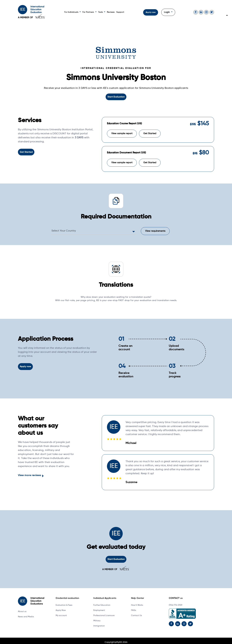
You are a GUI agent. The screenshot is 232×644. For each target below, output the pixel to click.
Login (167, 12)
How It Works (137, 602)
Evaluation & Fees (64, 602)
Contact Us (137, 613)
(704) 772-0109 (176, 602)
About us (22, 609)
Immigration (99, 623)
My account (61, 613)
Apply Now (61, 607)
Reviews (110, 12)
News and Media (26, 614)
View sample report (122, 132)
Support (120, 12)
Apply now (150, 12)
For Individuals (73, 12)
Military (97, 618)
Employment (99, 607)
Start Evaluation (116, 97)
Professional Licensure (104, 613)
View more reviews (30, 473)
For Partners (89, 12)
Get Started (26, 151)
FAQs (134, 607)
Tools (101, 12)
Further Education (102, 602)
